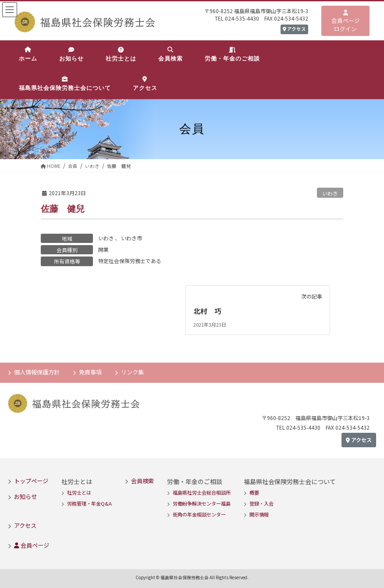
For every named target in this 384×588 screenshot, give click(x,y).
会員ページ (32, 545)
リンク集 (132, 372)
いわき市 (132, 238)
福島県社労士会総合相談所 (202, 492)
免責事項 (90, 372)
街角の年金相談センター (199, 514)
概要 (254, 492)
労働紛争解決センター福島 (202, 503)
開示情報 (259, 514)
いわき (330, 193)
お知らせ (25, 496)
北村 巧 (211, 311)
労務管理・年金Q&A (89, 503)
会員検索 (142, 480)
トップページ (31, 480)
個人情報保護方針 (37, 372)
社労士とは (79, 492)
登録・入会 (261, 503)
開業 (103, 249)
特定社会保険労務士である (130, 261)
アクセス (294, 29)
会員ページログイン (346, 21)
